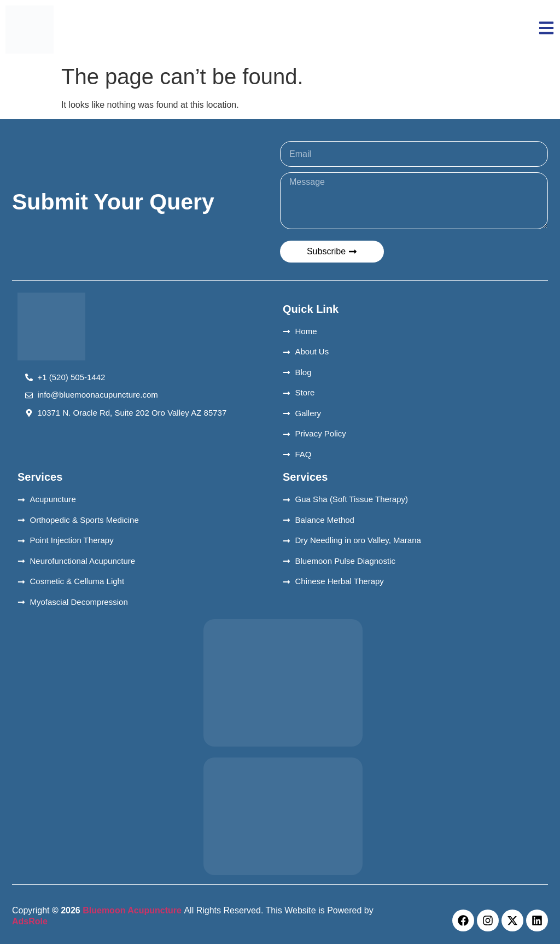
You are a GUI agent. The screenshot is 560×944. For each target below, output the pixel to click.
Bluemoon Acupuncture (132, 910)
